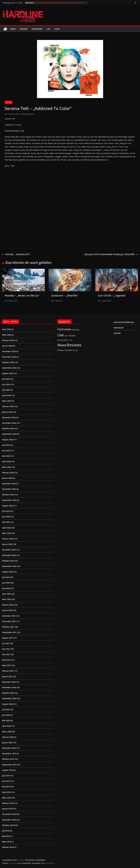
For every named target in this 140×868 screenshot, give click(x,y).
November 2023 (9, 489)
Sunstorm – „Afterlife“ (64, 295)
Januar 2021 (7, 676)
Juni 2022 (6, 583)
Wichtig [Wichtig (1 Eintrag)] (75, 350)
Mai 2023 (6, 522)
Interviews (37, 29)
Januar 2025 (7, 412)
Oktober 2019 (8, 759)
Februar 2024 (8, 473)
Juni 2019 (6, 781)
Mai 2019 (6, 787)
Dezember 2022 (9, 550)
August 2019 (8, 770)
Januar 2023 (7, 544)
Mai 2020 (6, 720)
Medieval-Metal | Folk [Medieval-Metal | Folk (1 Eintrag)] (65, 340)
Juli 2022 (6, 577)
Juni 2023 (6, 517)
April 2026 (7, 329)
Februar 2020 (8, 737)
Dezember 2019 (9, 748)
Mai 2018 (6, 836)
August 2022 (8, 572)
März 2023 (7, 533)
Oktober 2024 (8, 428)
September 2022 (9, 566)
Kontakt (117, 333)
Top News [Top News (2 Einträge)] (68, 350)
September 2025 (9, 368)
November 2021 (9, 621)
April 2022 (7, 594)
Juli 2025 (6, 379)
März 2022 (7, 599)
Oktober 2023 (8, 495)
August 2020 (8, 704)
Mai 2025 (6, 390)
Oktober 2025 (8, 362)
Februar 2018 (8, 847)
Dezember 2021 (9, 616)
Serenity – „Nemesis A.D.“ (16, 254)
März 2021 (7, 665)
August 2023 (8, 506)
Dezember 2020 (9, 682)
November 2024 (9, 423)
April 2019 (7, 792)
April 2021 (7, 660)
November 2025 (9, 357)
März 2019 (7, 798)
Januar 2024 (7, 478)
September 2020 (9, 698)
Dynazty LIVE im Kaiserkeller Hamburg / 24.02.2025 (111, 254)
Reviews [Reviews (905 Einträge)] (74, 345)
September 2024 (9, 434)
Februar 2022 (8, 605)
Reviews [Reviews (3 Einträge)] (61, 350)
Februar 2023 (8, 539)
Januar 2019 (7, 809)
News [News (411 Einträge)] (62, 345)
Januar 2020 (7, 743)
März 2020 (7, 732)
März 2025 (7, 401)
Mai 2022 (6, 588)
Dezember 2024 (9, 417)
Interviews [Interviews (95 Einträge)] (64, 329)
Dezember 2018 (9, 814)
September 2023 (9, 500)
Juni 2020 (6, 715)
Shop (57, 29)
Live (48, 29)
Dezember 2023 (9, 484)
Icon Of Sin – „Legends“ (112, 295)
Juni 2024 (6, 451)
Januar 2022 (7, 610)
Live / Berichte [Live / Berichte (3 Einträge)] (70, 336)
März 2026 (7, 335)
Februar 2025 (8, 406)
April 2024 (7, 461)
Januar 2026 (7, 346)
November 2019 (9, 754)
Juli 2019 (6, 776)
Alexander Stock (28, 114)
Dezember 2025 (9, 351)
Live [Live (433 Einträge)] (61, 335)
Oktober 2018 (8, 825)
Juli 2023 (6, 511)
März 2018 (7, 842)
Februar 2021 (8, 671)
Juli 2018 (6, 831)
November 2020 (9, 687)
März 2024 (7, 467)
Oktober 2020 (8, 693)
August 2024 (8, 440)
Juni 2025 (6, 384)
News (13, 29)
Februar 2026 (8, 340)
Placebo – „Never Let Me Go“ (22, 295)
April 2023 (7, 528)
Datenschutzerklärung (124, 322)
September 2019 (9, 765)
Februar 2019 (8, 803)
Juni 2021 (6, 649)
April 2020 (7, 726)
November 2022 (9, 555)
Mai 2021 (6, 654)
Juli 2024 (6, 445)
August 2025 (8, 373)
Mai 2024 (6, 456)
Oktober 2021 (8, 627)
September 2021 (9, 632)
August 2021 (8, 638)
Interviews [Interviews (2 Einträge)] (76, 330)
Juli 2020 (6, 710)
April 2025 (7, 395)
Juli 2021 (6, 643)
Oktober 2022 (8, 561)
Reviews (24, 29)
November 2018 (9, 820)
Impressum (119, 328)
